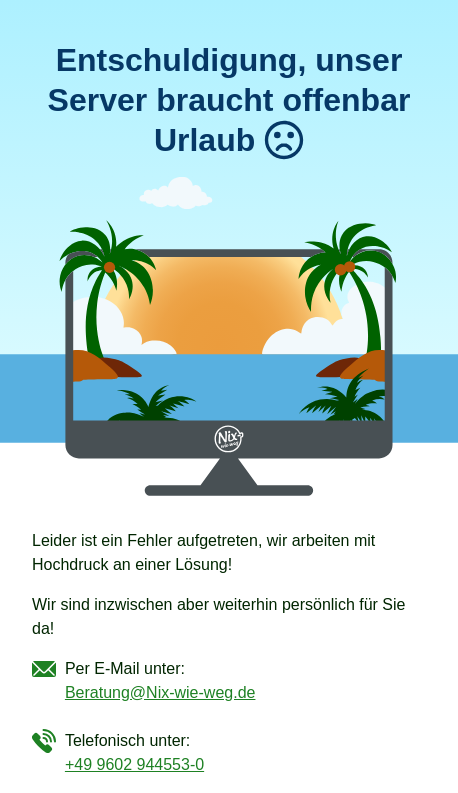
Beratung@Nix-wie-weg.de (160, 692)
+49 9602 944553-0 (134, 764)
